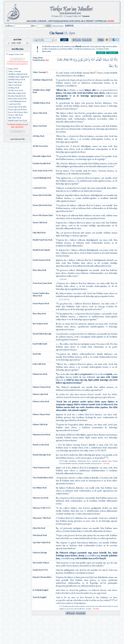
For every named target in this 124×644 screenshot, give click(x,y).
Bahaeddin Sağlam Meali (42, 156)
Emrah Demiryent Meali (41, 260)
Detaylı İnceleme (39, 60)
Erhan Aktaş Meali (39, 270)
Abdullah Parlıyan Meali (41, 103)
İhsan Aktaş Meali (39, 313)
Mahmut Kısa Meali (40, 374)
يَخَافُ (66, 59)
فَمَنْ (85, 59)
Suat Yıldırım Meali (40, 488)
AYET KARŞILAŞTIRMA (58, 21)
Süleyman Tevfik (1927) (42, 508)
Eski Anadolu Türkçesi (41, 563)
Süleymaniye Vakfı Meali (42, 518)
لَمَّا (112, 59)
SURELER (42, 21)
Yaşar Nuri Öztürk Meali (41, 542)
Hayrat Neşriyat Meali (41, 303)
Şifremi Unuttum (58, 26)
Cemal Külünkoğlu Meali (42, 178)
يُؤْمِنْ (80, 59)
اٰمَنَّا (93, 59)
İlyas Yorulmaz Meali (40, 323)
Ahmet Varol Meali (40, 126)
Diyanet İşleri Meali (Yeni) (42, 205)
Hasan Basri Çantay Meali (42, 283)
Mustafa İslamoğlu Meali (42, 455)
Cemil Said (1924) (39, 188)
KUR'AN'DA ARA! (77, 21)
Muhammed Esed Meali (41, 434)
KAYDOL (69, 26)
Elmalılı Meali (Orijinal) (41, 250)
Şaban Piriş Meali (39, 528)
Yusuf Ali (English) (40, 597)
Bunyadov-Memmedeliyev (42, 577)
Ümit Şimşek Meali (40, 535)
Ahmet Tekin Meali (40, 113)
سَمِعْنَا (106, 59)
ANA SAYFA (32, 21)
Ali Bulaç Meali (38, 136)
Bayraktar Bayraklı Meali (42, 163)
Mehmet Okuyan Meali (41, 414)
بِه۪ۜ (89, 59)
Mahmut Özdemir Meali (42, 387)
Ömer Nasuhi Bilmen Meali (43, 477)
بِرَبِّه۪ (75, 59)
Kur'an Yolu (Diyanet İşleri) (43, 215)
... (106, 463)
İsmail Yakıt (37, 354)
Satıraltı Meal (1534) (40, 570)
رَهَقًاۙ (111, 66)
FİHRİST (90, 21)
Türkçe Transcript (40, 72)
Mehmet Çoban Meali (41, 401)
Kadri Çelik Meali (39, 364)
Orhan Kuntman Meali (41, 467)
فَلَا (71, 59)
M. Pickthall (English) (40, 590)
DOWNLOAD (101, 21)
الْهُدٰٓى (99, 59)
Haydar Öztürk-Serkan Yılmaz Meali (41, 294)
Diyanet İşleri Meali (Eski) (42, 195)
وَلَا (116, 66)
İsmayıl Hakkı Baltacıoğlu (42, 334)
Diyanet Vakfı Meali (40, 222)
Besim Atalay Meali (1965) (43, 170)
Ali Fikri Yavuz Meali (40, 146)
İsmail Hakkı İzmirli (40, 344)
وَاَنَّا (116, 59)
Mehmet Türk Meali (40, 424)
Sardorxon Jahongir (40, 552)
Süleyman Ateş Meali (40, 498)
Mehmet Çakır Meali (40, 394)
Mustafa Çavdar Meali (41, 445)
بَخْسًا (60, 59)
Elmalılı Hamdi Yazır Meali (42, 240)
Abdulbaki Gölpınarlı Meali (42, 80)
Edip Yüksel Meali (39, 232)
